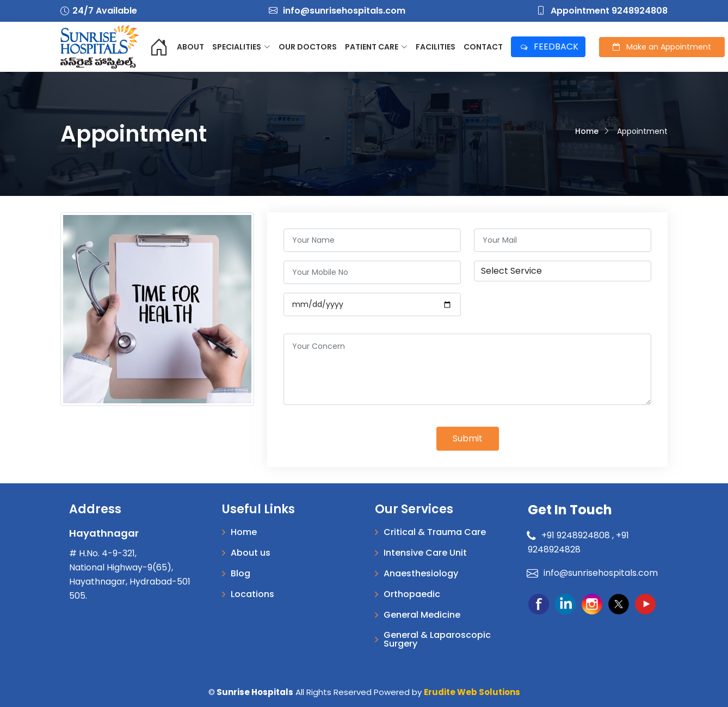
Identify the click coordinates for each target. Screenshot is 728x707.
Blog (240, 574)
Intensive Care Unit (425, 553)
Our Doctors (308, 47)
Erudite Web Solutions (472, 692)
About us (251, 553)
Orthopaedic (412, 594)
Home (587, 131)
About (190, 47)
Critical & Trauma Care (435, 532)
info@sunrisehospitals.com (337, 11)
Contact (483, 47)
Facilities (436, 47)
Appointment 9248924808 (602, 11)
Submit (468, 438)
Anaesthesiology (421, 574)
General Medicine (422, 615)
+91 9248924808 (570, 535)
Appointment (662, 47)
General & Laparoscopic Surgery (437, 640)
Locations (252, 594)
